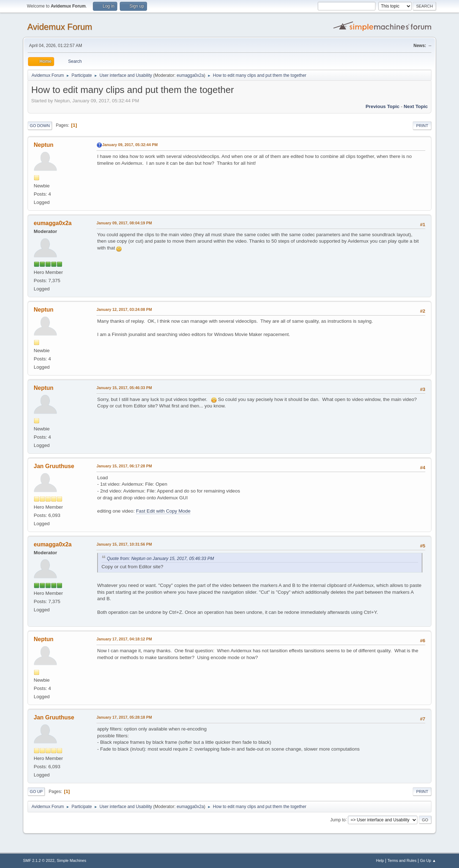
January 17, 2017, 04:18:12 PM (124, 639)
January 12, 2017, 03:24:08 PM (124, 309)
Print (422, 126)
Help (380, 860)
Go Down (40, 126)
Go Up (36, 792)
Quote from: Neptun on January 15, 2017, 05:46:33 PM (160, 559)
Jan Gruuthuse (54, 466)
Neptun (44, 145)
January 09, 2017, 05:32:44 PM (130, 145)
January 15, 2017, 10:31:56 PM (124, 544)
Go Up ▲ (428, 860)
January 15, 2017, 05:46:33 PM (124, 388)
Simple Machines (71, 860)
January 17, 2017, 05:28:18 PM (124, 717)
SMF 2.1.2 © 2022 (39, 860)
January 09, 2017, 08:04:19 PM (124, 223)
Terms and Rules (402, 860)
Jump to (338, 820)
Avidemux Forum (60, 27)
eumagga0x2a (190, 75)
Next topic (416, 106)
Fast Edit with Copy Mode (163, 511)
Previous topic (382, 106)
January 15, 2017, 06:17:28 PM (124, 466)
